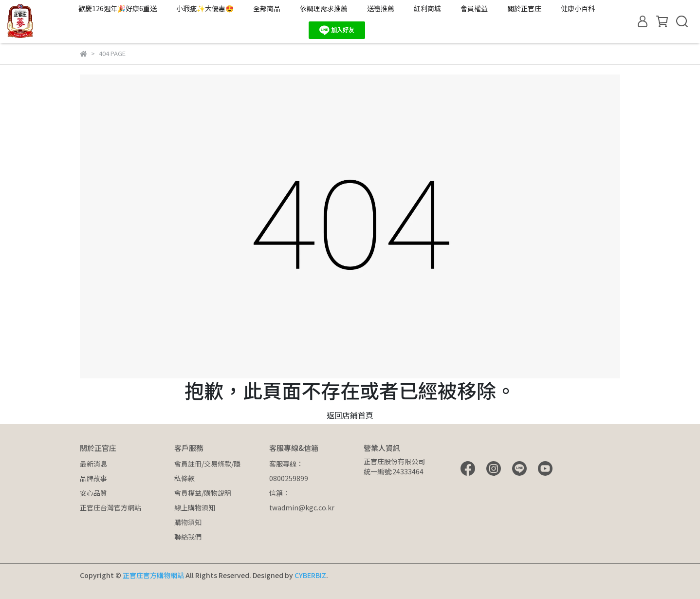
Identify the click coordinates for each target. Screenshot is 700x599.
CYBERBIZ (310, 575)
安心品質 (93, 493)
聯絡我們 (188, 537)
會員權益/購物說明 (203, 493)
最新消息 (93, 464)
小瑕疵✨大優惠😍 (205, 8)
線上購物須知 (195, 507)
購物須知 (188, 522)
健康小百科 (578, 8)
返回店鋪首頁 (350, 415)
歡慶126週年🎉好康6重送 (118, 8)
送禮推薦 (381, 8)
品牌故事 (93, 478)
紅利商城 (427, 8)
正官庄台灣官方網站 (111, 507)
